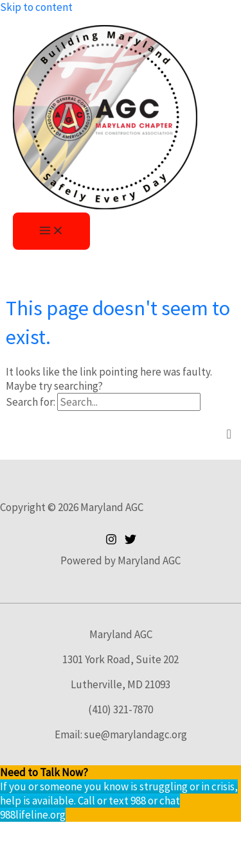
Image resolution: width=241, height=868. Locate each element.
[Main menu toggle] (51, 231)
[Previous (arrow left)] (26, 856)
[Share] (132, 833)
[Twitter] (130, 541)
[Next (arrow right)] (79, 856)
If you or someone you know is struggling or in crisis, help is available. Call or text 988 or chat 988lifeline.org (119, 801)
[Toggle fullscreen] (79, 833)
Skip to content (36, 7)
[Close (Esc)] (186, 833)
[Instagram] (111, 541)
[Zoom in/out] (26, 833)
